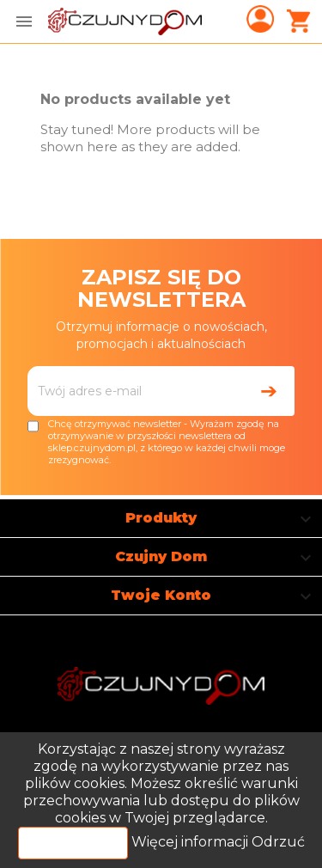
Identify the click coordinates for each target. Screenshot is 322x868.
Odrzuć (278, 842)
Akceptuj (73, 843)
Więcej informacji (191, 842)
